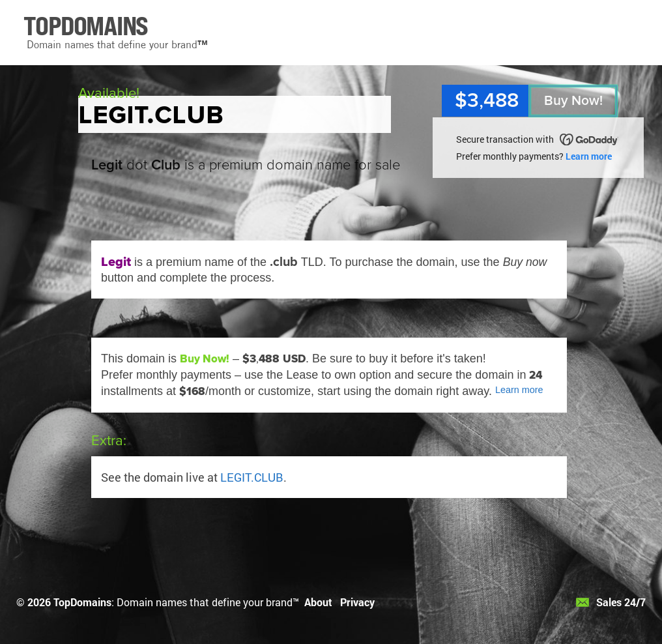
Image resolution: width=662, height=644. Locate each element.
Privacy (357, 602)
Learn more (589, 156)
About (318, 602)
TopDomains (82, 602)
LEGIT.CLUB (252, 477)
